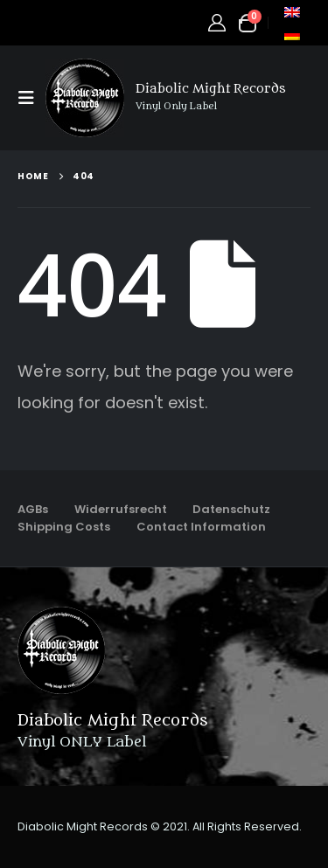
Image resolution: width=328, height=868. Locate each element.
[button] (31, 98)
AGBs (33, 509)
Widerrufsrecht (121, 509)
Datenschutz (231, 509)
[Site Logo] (85, 98)
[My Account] (217, 23)
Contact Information (201, 527)
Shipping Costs (64, 527)
